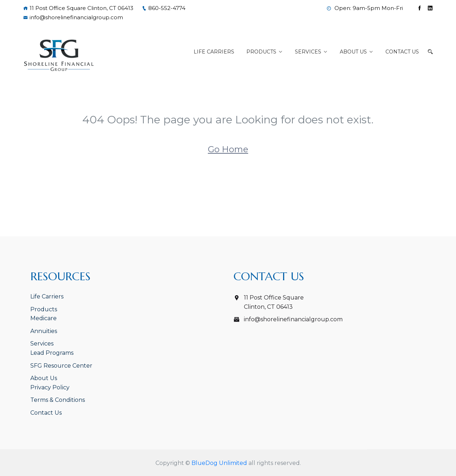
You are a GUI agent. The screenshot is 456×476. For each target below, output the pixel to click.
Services (308, 52)
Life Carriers (214, 52)
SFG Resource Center (61, 366)
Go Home (228, 149)
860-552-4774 (164, 8)
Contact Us (402, 52)
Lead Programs (52, 353)
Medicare (43, 318)
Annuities (44, 331)
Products (261, 52)
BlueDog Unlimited (219, 463)
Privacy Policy (50, 387)
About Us (353, 52)
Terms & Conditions (58, 400)
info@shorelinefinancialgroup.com (73, 17)
